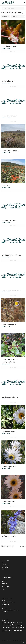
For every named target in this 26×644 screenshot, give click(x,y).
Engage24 (21, 641)
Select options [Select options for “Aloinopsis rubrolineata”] (13, 261)
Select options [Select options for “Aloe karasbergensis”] (13, 156)
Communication (6, 588)
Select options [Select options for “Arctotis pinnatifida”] (13, 472)
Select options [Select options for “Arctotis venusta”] (13, 507)
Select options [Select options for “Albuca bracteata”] (13, 87)
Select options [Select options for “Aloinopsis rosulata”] (13, 226)
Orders (4, 582)
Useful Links (5, 568)
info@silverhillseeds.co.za (8, 602)
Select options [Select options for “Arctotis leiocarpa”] (13, 437)
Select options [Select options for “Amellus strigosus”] (13, 330)
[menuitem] (22, 3)
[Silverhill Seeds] (11, 3)
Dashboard (5, 580)
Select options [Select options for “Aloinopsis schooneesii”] (13, 296)
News (3, 569)
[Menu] (21, 3)
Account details (6, 586)
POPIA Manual (13, 641)
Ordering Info (5, 564)
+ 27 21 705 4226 (6, 606)
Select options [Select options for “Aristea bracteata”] (13, 542)
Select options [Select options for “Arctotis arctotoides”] (13, 403)
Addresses (5, 585)
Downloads (5, 583)
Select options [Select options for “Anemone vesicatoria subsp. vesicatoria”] (13, 368)
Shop (3, 563)
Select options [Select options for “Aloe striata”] (13, 191)
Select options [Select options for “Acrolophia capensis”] (13, 52)
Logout (4, 590)
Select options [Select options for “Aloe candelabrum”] (13, 122)
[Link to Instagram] (23, 643)
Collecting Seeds (6, 566)
